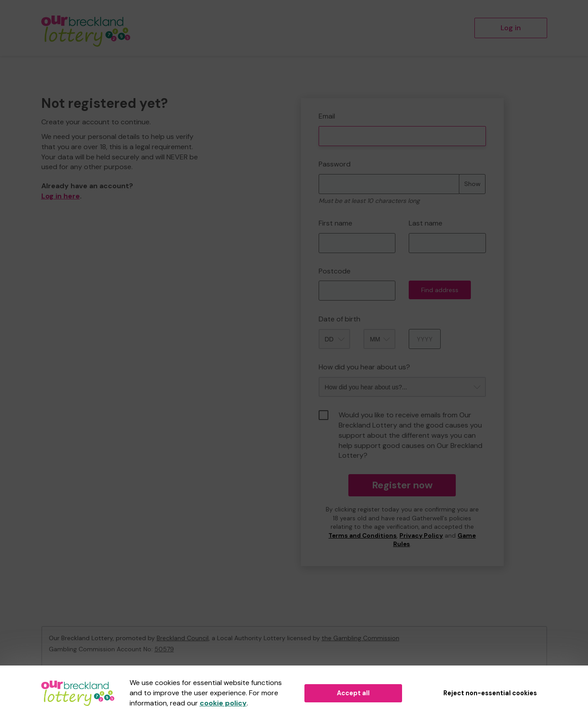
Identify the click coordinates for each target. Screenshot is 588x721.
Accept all (353, 693)
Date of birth (339, 319)
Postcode (335, 271)
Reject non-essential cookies (490, 693)
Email (327, 116)
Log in (511, 28)
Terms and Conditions (363, 536)
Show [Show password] (472, 184)
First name (335, 223)
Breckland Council (183, 638)
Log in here (61, 196)
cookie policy (223, 703)
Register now (402, 485)
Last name (426, 223)
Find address (440, 290)
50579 (164, 649)
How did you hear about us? (364, 367)
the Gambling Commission (361, 638)
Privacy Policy (421, 536)
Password (335, 164)
